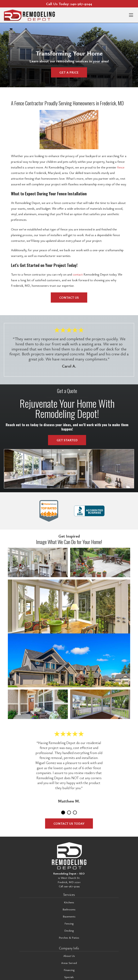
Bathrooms (69, 909)
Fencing (69, 923)
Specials (69, 977)
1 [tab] (63, 813)
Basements (69, 916)
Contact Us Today (69, 823)
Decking (69, 930)
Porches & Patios (69, 938)
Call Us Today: (69, 4)
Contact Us (69, 298)
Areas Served (69, 963)
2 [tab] (69, 813)
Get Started (67, 440)
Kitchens (69, 902)
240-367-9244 (72, 886)
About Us (69, 956)
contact (78, 274)
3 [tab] (75, 813)
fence (121, 167)
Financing (69, 970)
